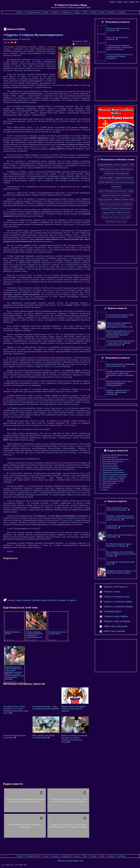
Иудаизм (27, 600)
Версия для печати (81, 44)
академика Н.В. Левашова (42, 59)
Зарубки (112, 2)
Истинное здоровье (111, 469)
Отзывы (119, 2)
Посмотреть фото (113, 612)
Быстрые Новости (33, 12)
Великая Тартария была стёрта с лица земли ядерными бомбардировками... (120, 384)
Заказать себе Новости (115, 588)
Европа (93, 12)
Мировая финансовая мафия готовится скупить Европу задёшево (73, 709)
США (85, 12)
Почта (126, 2)
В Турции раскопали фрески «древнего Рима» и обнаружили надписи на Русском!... (119, 49)
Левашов (111, 12)
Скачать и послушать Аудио (118, 603)
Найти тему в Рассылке (116, 627)
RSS (138, 2)
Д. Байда (122, 12)
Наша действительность (113, 463)
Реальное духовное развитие (115, 476)
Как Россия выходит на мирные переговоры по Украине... (119, 546)
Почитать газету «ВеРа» (116, 617)
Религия (52, 600)
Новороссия (66, 12)
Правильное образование (113, 473)
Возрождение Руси (110, 458)
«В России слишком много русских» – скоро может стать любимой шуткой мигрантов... (121, 344)
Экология (106, 489)
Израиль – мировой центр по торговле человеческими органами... (118, 393)
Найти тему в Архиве (114, 632)
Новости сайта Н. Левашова (114, 478)
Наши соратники (109, 484)
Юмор (105, 491)
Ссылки (132, 2)
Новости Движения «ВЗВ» (113, 480)
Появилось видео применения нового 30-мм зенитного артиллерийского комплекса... (119, 326)
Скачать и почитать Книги (117, 598)
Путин (102, 12)
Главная (19, 12)
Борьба (11, 600)
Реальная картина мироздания (115, 460)
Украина (55, 12)
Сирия (77, 12)
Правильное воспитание (113, 471)
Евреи (19, 600)
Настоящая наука (110, 467)
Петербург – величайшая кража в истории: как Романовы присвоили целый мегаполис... (120, 519)
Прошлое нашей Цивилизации (115, 456)
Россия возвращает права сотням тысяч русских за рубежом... (120, 317)
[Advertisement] (43, 21)
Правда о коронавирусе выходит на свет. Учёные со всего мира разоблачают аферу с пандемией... (121, 375)
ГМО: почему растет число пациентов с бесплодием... (118, 510)
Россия (46, 12)
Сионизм (61, 600)
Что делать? (108, 486)
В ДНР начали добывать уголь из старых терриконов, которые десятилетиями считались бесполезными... (120, 335)
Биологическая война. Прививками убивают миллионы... (121, 366)
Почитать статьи (112, 593)
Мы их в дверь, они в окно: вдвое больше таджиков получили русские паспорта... (121, 555)
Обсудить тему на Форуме (117, 622)
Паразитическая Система (113, 482)
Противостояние (39, 600)
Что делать (72, 600)
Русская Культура (110, 465)
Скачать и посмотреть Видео (118, 608)
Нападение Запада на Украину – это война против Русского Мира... (121, 573)
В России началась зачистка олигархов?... (118, 30)
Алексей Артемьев (11, 39)
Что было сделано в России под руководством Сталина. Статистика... (119, 58)
